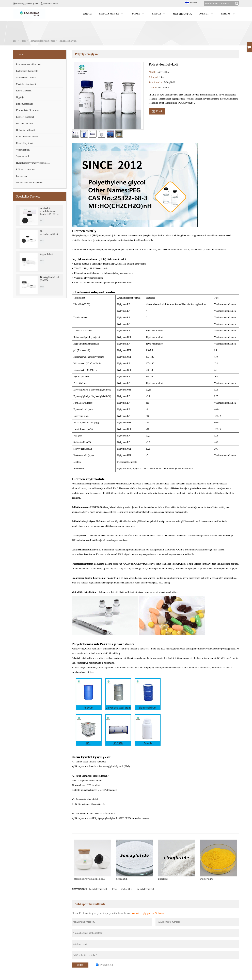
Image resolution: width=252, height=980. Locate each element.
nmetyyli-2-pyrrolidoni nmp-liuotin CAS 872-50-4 (50, 211)
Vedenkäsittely (23, 150)
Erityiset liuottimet (25, 117)
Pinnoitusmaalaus (25, 104)
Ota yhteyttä (182, 14)
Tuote (139, 14)
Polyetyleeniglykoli (98, 889)
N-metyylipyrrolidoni (49, 233)
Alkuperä (154, 77)
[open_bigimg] (108, 96)
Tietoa (159, 14)
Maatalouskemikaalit (26, 84)
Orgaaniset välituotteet (27, 130)
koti (14, 41)
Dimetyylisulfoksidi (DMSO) (50, 279)
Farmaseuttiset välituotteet (42, 41)
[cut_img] (75, 134)
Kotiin (88, 14)
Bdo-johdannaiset (25, 124)
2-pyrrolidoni (46, 254)
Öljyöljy (20, 97)
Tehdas (229, 14)
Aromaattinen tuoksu (26, 78)
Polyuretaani (22, 176)
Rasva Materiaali (24, 91)
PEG (114, 889)
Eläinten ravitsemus (26, 169)
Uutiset (206, 14)
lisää (42, 221)
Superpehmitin (23, 156)
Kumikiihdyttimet (25, 143)
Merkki (153, 72)
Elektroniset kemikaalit (27, 71)
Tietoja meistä (112, 14)
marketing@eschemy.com (27, 3)
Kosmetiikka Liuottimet (27, 110)
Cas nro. (153, 88)
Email (157, 111)
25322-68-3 (127, 889)
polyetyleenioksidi (146, 889)
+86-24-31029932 (51, 3)
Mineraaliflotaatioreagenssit (29, 183)
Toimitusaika (156, 82)
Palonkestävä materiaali (27, 137)
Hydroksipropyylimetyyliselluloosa (33, 163)
